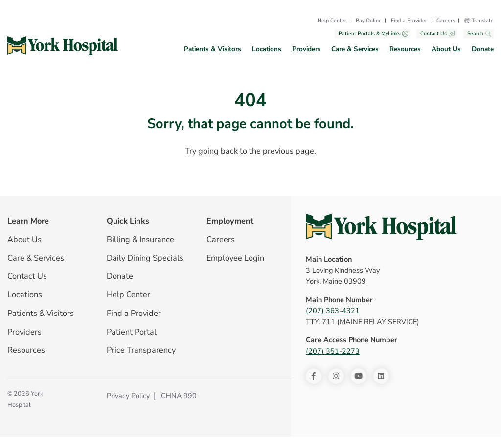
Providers (307, 49)
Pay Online (369, 20)
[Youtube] (359, 376)
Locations (267, 49)
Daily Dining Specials (145, 258)
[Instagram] (336, 376)
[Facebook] (314, 376)
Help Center (332, 20)
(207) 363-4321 (333, 311)
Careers (446, 20)
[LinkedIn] (381, 376)
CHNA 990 (179, 396)
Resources (405, 49)
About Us (446, 49)
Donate (483, 49)
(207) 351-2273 (333, 351)
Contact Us (437, 34)
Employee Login (235, 258)
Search (479, 34)
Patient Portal (132, 332)
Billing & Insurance (140, 239)
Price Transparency (141, 350)
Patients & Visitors (213, 49)
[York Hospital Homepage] (381, 227)
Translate (483, 20)
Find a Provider (409, 20)
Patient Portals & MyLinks (373, 34)
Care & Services (355, 49)
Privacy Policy (128, 396)
